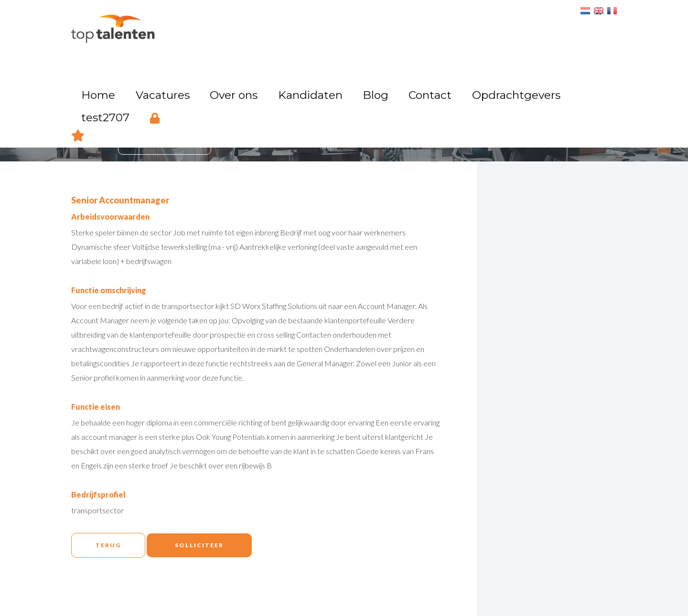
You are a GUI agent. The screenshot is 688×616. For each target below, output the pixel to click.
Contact (422, 31)
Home (183, 31)
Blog (382, 31)
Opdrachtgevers (484, 31)
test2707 (548, 31)
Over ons (281, 31)
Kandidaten (336, 31)
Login (585, 30)
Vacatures (229, 31)
